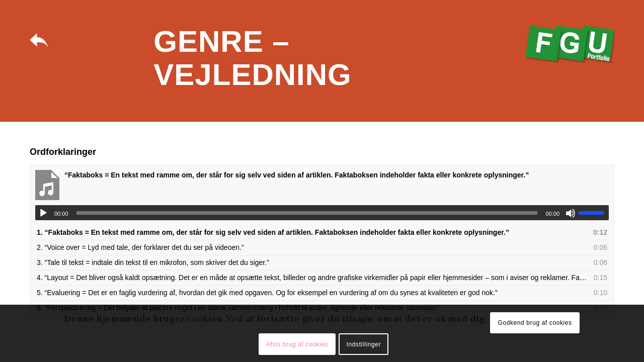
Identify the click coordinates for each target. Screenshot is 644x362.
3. (153, 262)
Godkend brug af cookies (535, 323)
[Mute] (571, 213)
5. (267, 293)
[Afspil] (43, 213)
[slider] (307, 213)
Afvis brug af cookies (297, 344)
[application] (322, 213)
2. (140, 247)
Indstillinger (364, 344)
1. (273, 232)
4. (312, 278)
